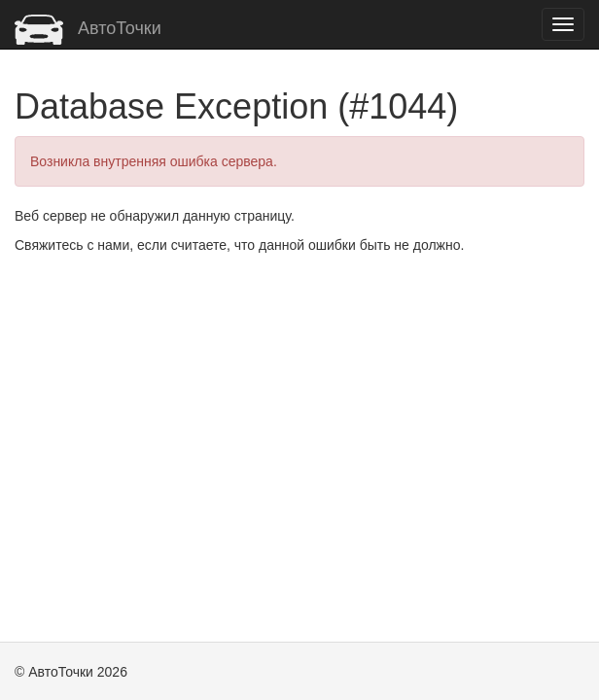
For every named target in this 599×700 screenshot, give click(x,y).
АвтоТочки (88, 28)
